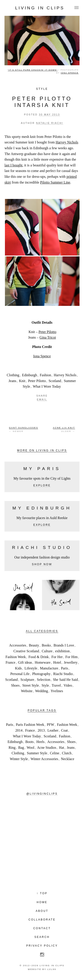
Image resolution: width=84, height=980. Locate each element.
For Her (57, 657)
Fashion (45, 375)
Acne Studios (47, 748)
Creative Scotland (26, 651)
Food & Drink (39, 657)
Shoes (15, 685)
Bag (21, 748)
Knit (22, 381)
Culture (47, 651)
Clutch (67, 753)
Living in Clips (40, 8)
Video (68, 685)
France (11, 662)
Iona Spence (70, 73)
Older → (64, 429)
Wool (30, 748)
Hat (61, 748)
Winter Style (19, 759)
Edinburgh (29, 375)
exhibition (62, 651)
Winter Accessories (44, 759)
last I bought (13, 165)
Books (46, 645)
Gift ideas (25, 662)
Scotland (55, 381)
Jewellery (71, 662)
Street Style (30, 685)
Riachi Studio (63, 674)
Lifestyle (31, 668)
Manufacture (49, 668)
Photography (41, 674)
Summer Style (37, 753)
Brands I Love (64, 645)
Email (42, 399)
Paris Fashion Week (30, 725)
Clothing (13, 375)
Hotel (57, 662)
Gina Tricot (48, 337)
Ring (12, 748)
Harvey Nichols (67, 142)
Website (27, 691)
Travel (56, 685)
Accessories (17, 645)
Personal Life (20, 674)
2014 (19, 730)
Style (42, 89)
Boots (29, 742)
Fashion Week (16, 657)
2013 (41, 730)
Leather (53, 730)
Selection (44, 680)
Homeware (43, 662)
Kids (18, 668)
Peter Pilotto (47, 332)
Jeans (12, 381)
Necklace (68, 759)
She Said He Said (65, 680)
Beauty (34, 645)
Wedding (42, 691)
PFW (51, 725)
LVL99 (52, 969)
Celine (55, 753)
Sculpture (27, 680)
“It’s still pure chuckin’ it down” (33, 70)
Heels (40, 742)
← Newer (24, 429)
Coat (65, 730)
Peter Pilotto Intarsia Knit (42, 102)
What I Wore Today (47, 386)
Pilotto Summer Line (55, 182)
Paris (65, 668)
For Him (72, 657)
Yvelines (57, 691)
